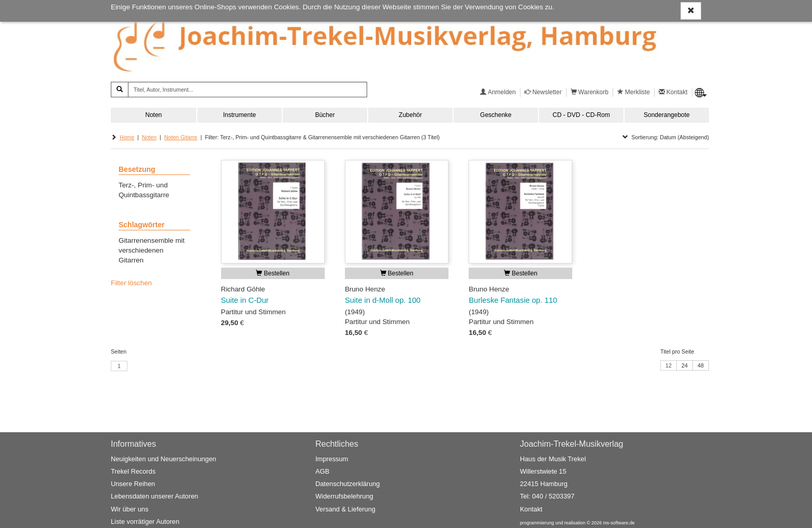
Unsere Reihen (133, 484)
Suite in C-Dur (245, 300)
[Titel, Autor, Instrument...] (248, 90)
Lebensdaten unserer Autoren (155, 496)
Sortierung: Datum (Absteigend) (666, 137)
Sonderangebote (667, 115)
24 (685, 365)
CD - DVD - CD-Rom (581, 115)
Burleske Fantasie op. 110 (513, 300)
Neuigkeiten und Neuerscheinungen (163, 459)
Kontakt (531, 509)
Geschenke (496, 115)
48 (701, 365)
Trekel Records (133, 471)
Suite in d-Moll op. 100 (383, 300)
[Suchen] (120, 90)
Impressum (332, 459)
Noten (153, 115)
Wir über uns (130, 509)
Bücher (325, 115)
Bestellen (273, 273)
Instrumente (240, 115)
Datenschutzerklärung (347, 484)
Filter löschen (131, 283)
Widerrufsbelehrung (344, 496)
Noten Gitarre (181, 137)
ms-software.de (619, 523)
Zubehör (410, 115)
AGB (322, 471)
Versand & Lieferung (345, 509)
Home (127, 137)
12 (669, 365)
